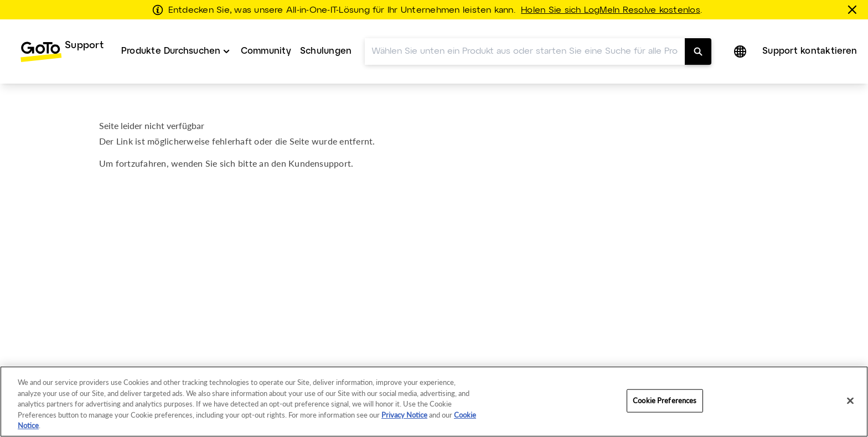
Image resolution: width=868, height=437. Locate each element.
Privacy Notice (404, 415)
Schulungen (326, 51)
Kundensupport (320, 163)
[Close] (850, 401)
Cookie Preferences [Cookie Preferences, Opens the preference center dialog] (665, 400)
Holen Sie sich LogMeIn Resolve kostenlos (611, 11)
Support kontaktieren (810, 51)
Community (266, 51)
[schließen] (854, 9)
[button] (741, 52)
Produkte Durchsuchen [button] (171, 51)
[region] (434, 402)
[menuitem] (62, 52)
